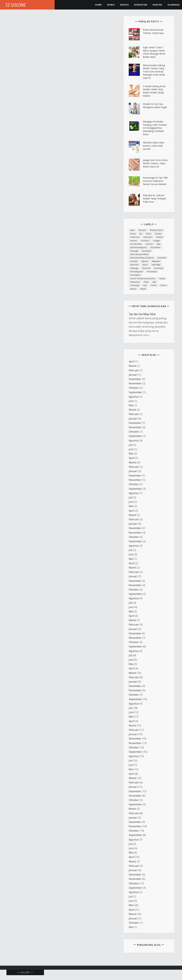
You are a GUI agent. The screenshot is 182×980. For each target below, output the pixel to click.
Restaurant (135, 282)
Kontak (157, 5)
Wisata (124, 5)
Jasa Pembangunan (138, 247)
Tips (145, 285)
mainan (145, 261)
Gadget (157, 241)
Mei (131, 405)
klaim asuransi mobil (139, 254)
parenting (158, 268)
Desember (135, 379)
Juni (131, 401)
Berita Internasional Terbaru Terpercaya (153, 31)
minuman (134, 265)
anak (132, 230)
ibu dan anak (136, 244)
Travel (153, 285)
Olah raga (156, 265)
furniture (145, 241)
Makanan (156, 261)
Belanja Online (156, 230)
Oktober (134, 388)
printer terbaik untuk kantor (143, 278)
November (135, 383)
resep (162, 278)
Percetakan (135, 275)
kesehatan (141, 5)
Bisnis (111, 5)
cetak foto (135, 237)
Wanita (133, 289)
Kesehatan (147, 251)
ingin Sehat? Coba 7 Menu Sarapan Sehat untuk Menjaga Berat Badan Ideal (154, 52)
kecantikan (156, 247)
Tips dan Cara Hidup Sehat (142, 314)
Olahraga (174, 5)
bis (141, 234)
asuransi (142, 230)
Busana (158, 234)
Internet (149, 244)
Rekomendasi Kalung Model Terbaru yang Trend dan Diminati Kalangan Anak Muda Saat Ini (154, 72)
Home (98, 5)
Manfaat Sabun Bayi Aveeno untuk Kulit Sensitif (153, 146)
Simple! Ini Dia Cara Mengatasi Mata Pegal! (155, 106)
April (132, 361)
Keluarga (134, 251)
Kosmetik (162, 258)
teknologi (135, 285)
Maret (132, 366)
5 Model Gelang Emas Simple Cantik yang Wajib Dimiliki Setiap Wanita (154, 91)
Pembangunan (137, 272)
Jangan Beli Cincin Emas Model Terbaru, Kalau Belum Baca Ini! (155, 163)
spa (154, 282)
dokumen (148, 237)
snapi (146, 282)
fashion (134, 241)
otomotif (146, 268)
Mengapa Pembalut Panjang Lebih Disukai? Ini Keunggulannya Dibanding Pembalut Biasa (155, 128)
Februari (134, 370)
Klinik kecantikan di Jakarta (142, 258)
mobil (145, 265)
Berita (133, 234)
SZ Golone (16, 5)
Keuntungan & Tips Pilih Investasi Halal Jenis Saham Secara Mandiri (155, 181)
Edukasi (160, 237)
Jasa (159, 244)
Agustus (134, 397)
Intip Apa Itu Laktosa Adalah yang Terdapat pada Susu (154, 198)
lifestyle (134, 261)
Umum (163, 285)
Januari (133, 375)
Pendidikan (152, 272)
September (135, 392)
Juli (131, 445)
